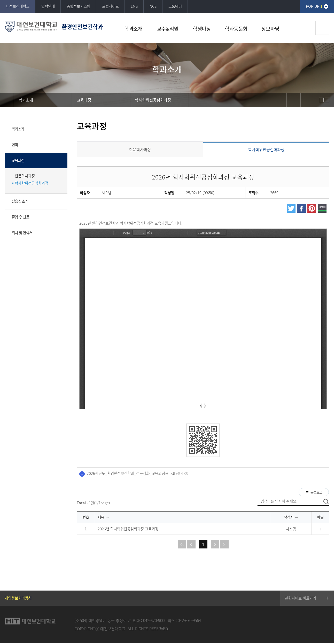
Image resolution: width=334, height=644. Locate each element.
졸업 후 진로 (20, 217)
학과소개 (18, 129)
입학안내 (48, 6)
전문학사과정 (25, 176)
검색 (322, 28)
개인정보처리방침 (18, 599)
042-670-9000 (155, 621)
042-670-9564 (189, 621)
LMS (134, 6)
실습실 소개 (20, 201)
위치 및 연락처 (22, 233)
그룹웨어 (175, 6)
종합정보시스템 (78, 6)
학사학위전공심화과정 (32, 183)
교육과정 (18, 160)
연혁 (15, 145)
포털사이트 (110, 6)
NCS (153, 6)
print (307, 100)
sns (293, 100)
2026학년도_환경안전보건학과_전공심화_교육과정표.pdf (131, 473)
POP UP (314, 6)
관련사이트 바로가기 (301, 599)
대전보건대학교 (18, 6)
